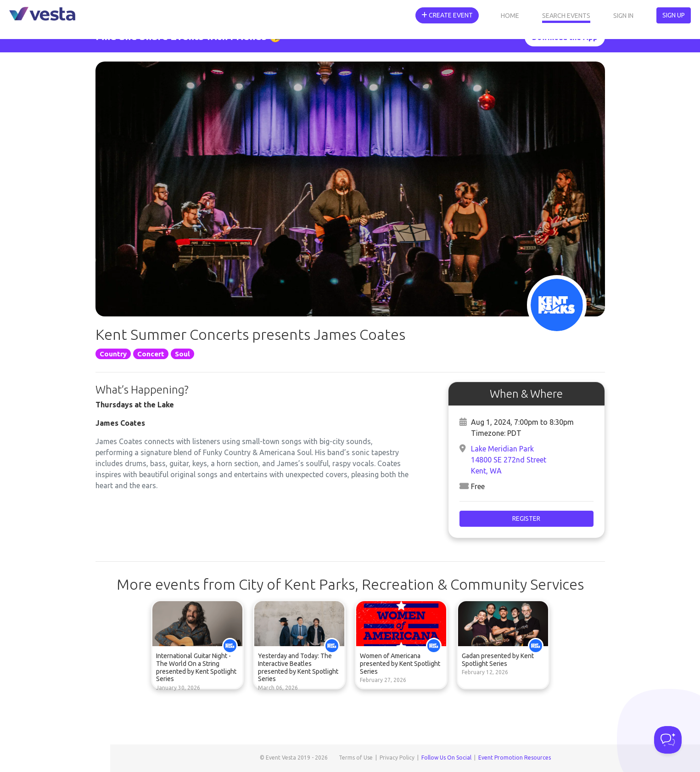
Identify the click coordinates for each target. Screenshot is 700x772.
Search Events (566, 16)
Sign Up (674, 15)
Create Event (447, 15)
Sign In (623, 16)
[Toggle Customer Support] (668, 740)
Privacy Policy (397, 758)
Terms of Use (356, 758)
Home (510, 16)
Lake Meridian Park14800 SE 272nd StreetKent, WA (509, 460)
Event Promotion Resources (515, 758)
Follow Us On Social (446, 758)
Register (526, 518)
